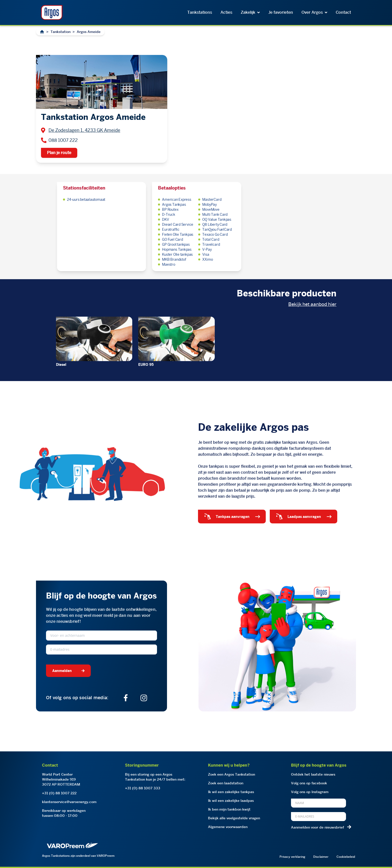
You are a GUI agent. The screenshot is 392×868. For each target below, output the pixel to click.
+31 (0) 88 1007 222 (59, 793)
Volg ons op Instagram (310, 792)
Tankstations (200, 12)
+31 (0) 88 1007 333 (143, 788)
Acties (226, 12)
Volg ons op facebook (309, 783)
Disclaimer (321, 857)
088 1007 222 (63, 140)
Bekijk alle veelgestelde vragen (234, 818)
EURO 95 (146, 365)
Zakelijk (250, 12)
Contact (343, 12)
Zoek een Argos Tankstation (231, 774)
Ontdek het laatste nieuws (313, 774)
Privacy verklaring (292, 857)
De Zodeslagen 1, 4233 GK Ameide (84, 130)
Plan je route (59, 153)
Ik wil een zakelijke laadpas (231, 801)
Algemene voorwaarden (228, 827)
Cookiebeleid (346, 857)
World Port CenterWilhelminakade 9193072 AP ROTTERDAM (61, 779)
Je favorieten (281, 12)
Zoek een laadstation (226, 783)
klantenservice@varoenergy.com (69, 802)
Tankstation (60, 32)
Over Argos (314, 12)
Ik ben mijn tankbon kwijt (229, 809)
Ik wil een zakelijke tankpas (231, 792)
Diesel (61, 365)
